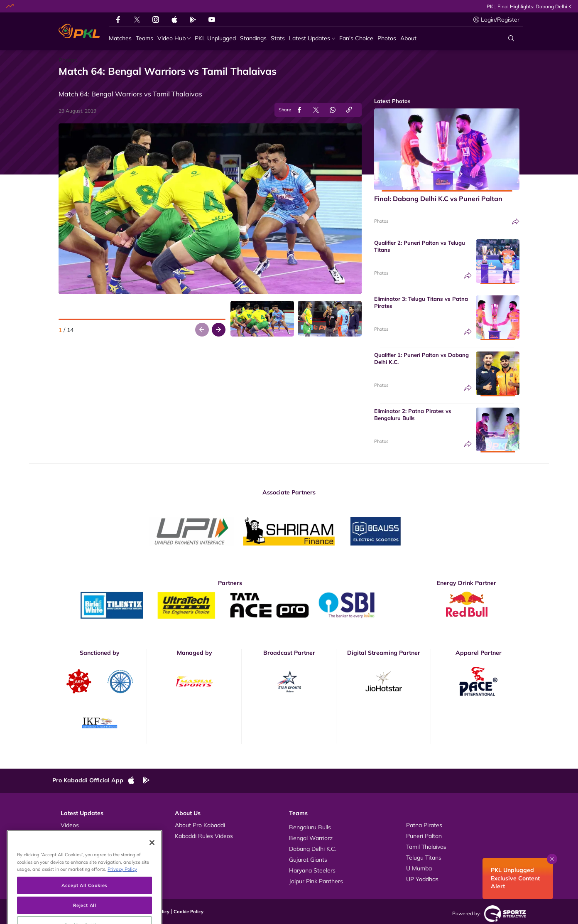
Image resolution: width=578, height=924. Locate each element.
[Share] (516, 222)
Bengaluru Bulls (310, 827)
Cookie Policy (189, 912)
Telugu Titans (424, 858)
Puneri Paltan (424, 836)
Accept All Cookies (84, 913)
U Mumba (419, 868)
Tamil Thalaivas (426, 847)
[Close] (152, 870)
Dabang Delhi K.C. (313, 849)
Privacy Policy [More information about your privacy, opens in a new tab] (122, 896)
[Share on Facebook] (299, 110)
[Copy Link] (349, 110)
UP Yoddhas (422, 879)
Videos (70, 825)
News (68, 847)
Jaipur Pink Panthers (316, 881)
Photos (381, 221)
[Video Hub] (174, 38)
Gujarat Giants (308, 860)
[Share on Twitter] (316, 110)
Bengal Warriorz (311, 838)
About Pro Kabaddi (200, 825)
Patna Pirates (424, 825)
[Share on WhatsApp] (333, 110)
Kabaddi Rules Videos (204, 836)
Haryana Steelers (312, 870)
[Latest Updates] (312, 38)
